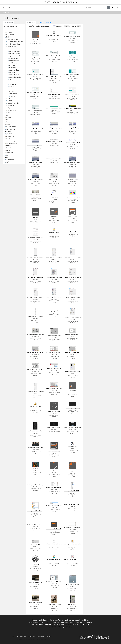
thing (8, 150)
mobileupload (11, 127)
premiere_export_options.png (36, 431)
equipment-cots (14, 54)
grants (8, 117)
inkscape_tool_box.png (36, 317)
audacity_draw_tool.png (54, 128)
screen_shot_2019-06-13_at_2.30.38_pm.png (78, 505)
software (12, 89)
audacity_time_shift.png (35, 179)
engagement (12, 46)
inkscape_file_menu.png (35, 277)
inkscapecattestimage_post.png (74, 334)
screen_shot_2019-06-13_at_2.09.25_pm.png (41, 511)
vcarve (13, 96)
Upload (40, 23)
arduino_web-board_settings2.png (38, 58)
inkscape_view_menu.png (73, 317)
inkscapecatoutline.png (54, 335)
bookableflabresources (16, 42)
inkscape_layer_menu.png (73, 277)
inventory (12, 68)
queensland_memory (13, 141)
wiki (9, 113)
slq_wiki (10, 108)
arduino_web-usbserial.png (73, 108)
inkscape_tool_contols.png (54, 311)
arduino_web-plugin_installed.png (38, 92)
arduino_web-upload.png (36, 111)
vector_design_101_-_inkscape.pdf (75, 559)
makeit (9, 124)
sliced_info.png (36, 544)
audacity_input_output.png (54, 142)
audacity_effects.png (73, 128)
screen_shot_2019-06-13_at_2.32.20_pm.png (41, 525)
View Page (7, 13)
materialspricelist (15, 77)
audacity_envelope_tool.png (36, 145)
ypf (7, 162)
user (8, 155)
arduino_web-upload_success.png (56, 108)
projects (9, 134)
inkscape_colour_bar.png (73, 231)
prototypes (10, 136)
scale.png (73, 471)
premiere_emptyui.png (73, 408)
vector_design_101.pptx (54, 559)
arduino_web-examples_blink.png (75, 75)
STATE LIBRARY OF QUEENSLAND (61, 2)
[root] (7, 30)
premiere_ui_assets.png (36, 448)
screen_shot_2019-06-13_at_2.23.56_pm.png (60, 505)
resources (12, 84)
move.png (73, 391)
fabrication (10, 35)
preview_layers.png (54, 451)
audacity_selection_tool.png (73, 162)
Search (48, 23)
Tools (114, 8)
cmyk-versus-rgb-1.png (73, 197)
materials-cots (14, 75)
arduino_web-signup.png (73, 94)
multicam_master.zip (35, 406)
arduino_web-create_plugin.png (37, 74)
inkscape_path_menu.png (54, 297)
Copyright (15, 636)
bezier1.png (54, 197)
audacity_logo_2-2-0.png (73, 142)
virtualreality (12, 110)
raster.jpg (36, 468)
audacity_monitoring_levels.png (56, 159)
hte (9, 98)
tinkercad (14, 94)
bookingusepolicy (14, 44)
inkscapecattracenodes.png (73, 352)
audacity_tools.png (54, 179)
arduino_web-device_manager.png (56, 76)
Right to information (44, 636)
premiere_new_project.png (73, 428)
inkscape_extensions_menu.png (74, 257)
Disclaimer (23, 636)
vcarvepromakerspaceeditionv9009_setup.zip (79, 544)
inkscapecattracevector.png (36, 369)
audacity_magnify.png (35, 162)
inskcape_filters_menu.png (35, 391)
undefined (10, 153)
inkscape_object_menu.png (36, 297)
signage (12, 87)
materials (12, 72)
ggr (7, 115)
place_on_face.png (54, 411)
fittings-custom (14, 58)
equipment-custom (15, 56)
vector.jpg (35, 564)
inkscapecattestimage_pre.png (37, 352)
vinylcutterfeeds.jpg (36, 582)
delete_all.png (73, 217)
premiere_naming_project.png (55, 428)
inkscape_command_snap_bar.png (38, 257)
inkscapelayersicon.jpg (54, 369)
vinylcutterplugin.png (73, 584)
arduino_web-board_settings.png (75, 37)
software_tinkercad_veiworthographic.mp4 (59, 544)
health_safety (14, 63)
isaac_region (11, 122)
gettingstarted (14, 61)
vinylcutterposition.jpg (36, 602)
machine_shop (14, 70)
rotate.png (54, 471)
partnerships (11, 129)
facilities (9, 37)
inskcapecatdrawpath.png (54, 388)
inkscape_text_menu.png (73, 297)
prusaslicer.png (73, 446)
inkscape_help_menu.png (54, 277)
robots (8, 146)
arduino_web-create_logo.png (74, 56)
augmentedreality (14, 39)
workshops (10, 160)
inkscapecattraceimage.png (54, 352)
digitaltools (10, 32)
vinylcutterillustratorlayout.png (55, 581)
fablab (10, 49)
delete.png (54, 217)
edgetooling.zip (54, 232)
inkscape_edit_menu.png (54, 257)
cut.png (35, 217)
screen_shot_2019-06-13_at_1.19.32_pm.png (59, 488)
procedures (13, 82)
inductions (12, 65)
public (10, 101)
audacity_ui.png (73, 179)
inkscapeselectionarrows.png (73, 371)
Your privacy (32, 636)
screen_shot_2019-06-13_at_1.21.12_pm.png (78, 491)
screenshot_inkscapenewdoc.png (75, 527)
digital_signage (14, 51)
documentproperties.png (36, 237)
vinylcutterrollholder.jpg (54, 604)
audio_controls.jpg (35, 195)
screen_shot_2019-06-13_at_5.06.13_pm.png (59, 529)
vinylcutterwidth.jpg (73, 604)
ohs (10, 80)
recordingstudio (13, 103)
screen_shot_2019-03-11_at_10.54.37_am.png (41, 485)
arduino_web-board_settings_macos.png (58, 55)
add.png (36, 40)
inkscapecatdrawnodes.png (36, 334)
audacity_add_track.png (35, 128)
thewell (9, 148)
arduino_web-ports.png (54, 94)
